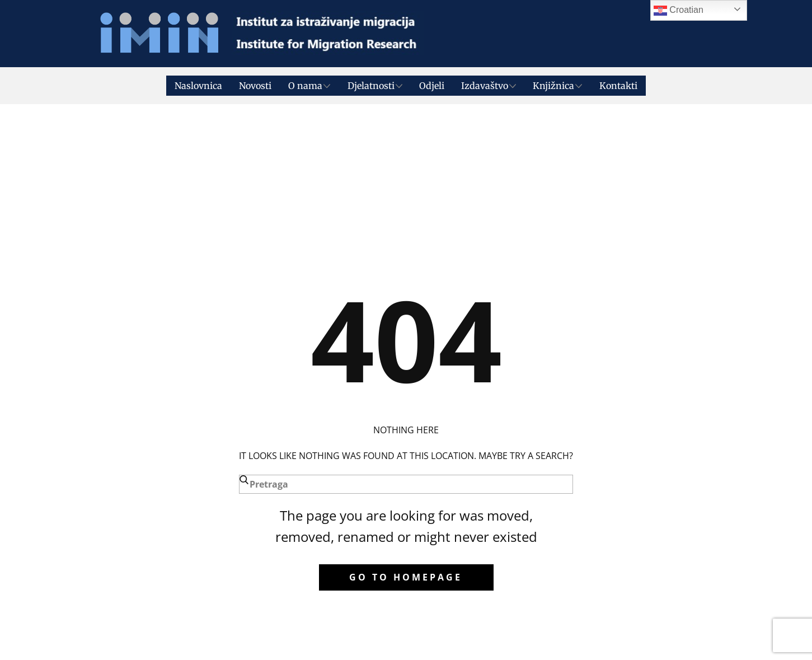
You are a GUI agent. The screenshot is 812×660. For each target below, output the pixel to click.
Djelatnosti (371, 86)
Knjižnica (553, 86)
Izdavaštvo (485, 86)
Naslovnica (198, 86)
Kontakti (618, 86)
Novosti (255, 86)
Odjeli (432, 86)
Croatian (679, 11)
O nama (305, 86)
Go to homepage (406, 577)
